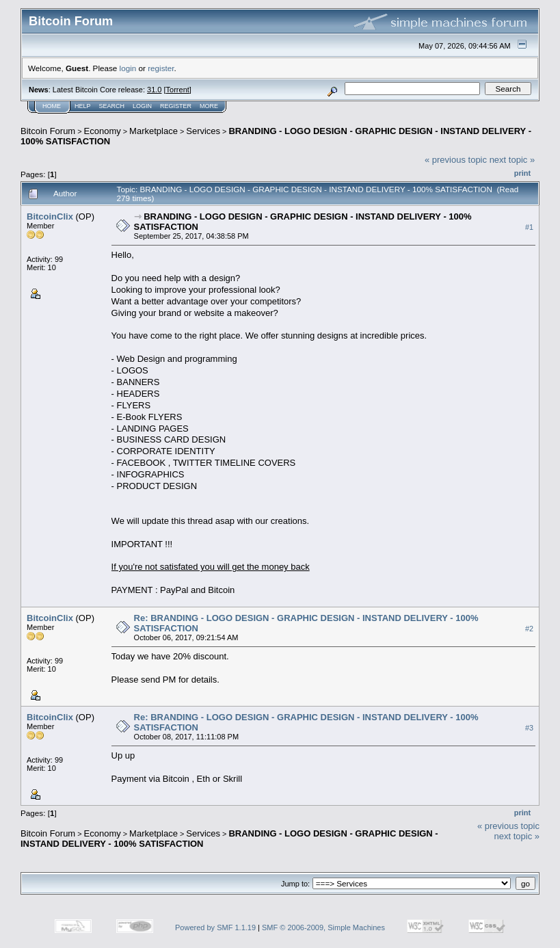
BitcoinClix (50, 216)
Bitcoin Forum (48, 131)
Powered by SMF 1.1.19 (215, 927)
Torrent (178, 90)
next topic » (512, 160)
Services (203, 131)
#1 (529, 227)
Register (176, 106)
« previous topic (456, 160)
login (128, 68)
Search (112, 106)
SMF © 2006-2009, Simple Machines (323, 927)
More (209, 106)
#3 (529, 728)
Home (52, 106)
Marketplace (154, 131)
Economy (103, 131)
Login (142, 106)
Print (522, 173)
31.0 (154, 90)
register (161, 68)
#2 (529, 629)
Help (83, 106)
